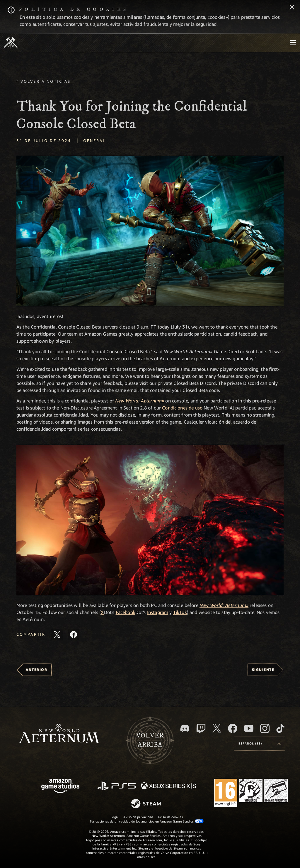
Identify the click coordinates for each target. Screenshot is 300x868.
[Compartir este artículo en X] (57, 634)
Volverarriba (150, 740)
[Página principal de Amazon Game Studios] (60, 787)
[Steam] (147, 804)
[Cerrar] (292, 8)
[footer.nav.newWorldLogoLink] (59, 734)
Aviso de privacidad (138, 817)
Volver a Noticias (46, 81)
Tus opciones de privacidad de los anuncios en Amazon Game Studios (147, 821)
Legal (115, 817)
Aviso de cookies (170, 817)
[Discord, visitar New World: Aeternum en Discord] (185, 728)
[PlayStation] (117, 786)
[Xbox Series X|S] (168, 786)
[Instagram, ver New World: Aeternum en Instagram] (265, 728)
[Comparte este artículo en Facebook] (74, 634)
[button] (150, 231)
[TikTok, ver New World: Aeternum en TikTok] (280, 728)
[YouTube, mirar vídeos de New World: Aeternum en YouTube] (249, 728)
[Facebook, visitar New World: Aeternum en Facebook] (233, 728)
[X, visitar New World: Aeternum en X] (217, 728)
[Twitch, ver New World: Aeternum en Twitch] (201, 728)
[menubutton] (293, 43)
